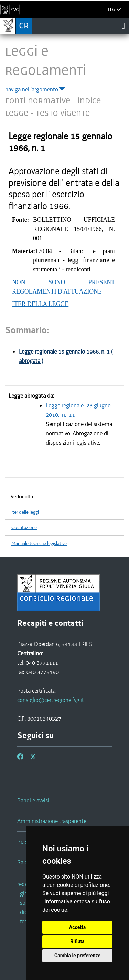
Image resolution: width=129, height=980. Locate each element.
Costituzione (24, 528)
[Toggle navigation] (123, 26)
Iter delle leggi (25, 512)
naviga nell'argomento (36, 89)
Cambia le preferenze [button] (77, 956)
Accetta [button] (78, 927)
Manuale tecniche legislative (39, 543)
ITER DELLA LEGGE (40, 304)
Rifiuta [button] (77, 941)
